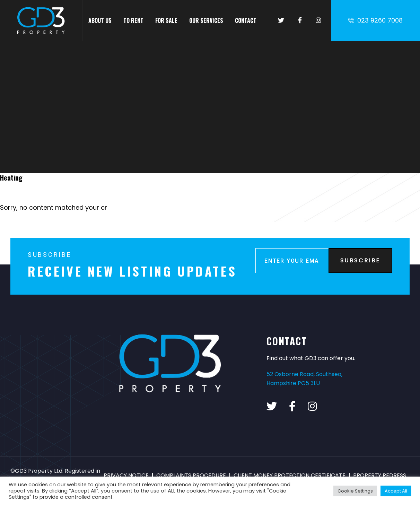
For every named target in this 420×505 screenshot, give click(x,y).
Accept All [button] (396, 491)
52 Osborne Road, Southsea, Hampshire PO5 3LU (304, 379)
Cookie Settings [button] (355, 491)
